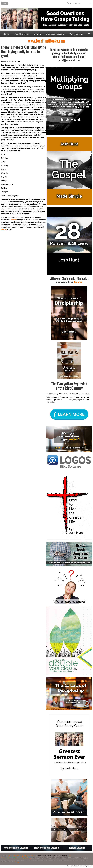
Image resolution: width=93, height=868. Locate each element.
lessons (14, 220)
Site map (17, 862)
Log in (5, 3)
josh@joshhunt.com (28, 856)
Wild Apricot (77, 866)
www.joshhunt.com (15, 856)
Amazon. (79, 282)
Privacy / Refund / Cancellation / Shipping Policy (16, 858)
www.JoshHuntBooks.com (46, 41)
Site (70, 856)
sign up (4, 229)
